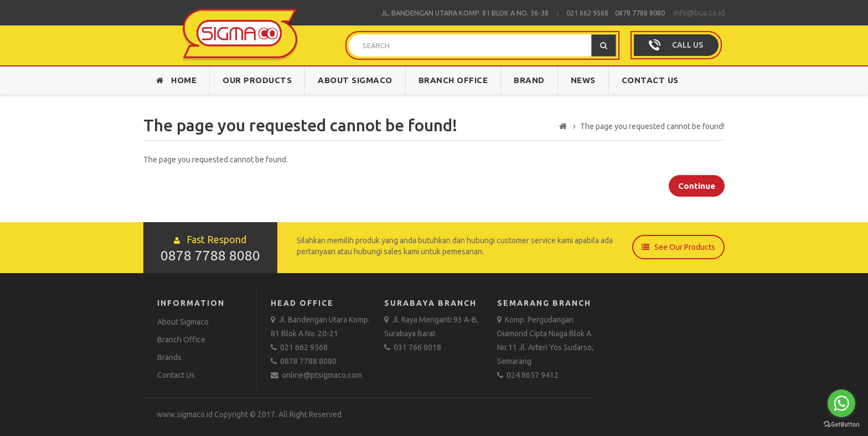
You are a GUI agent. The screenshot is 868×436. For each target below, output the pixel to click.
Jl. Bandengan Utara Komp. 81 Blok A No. (456, 13)
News (583, 80)
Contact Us (650, 80)
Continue (697, 186)
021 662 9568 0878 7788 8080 (616, 13)
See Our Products (678, 247)
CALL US (688, 45)
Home (176, 80)
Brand (529, 80)
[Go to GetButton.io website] (841, 425)
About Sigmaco (355, 80)
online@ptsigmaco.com (316, 375)
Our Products (257, 80)
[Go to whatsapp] (841, 403)
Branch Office (453, 80)
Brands (169, 357)
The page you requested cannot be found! (652, 126)
